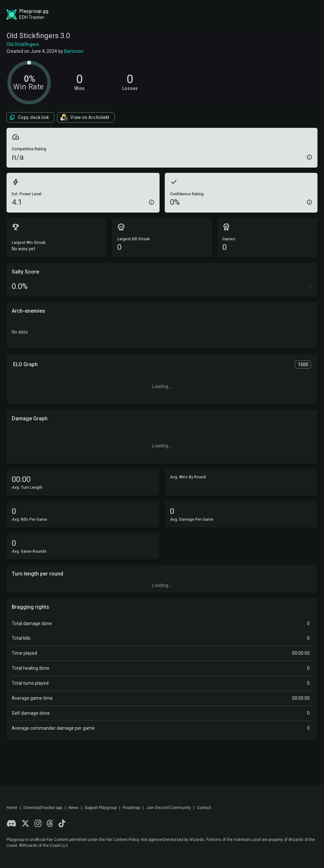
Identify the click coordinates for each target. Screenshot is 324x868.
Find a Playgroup (209, 14)
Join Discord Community (169, 808)
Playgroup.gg (34, 11)
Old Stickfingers (23, 44)
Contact (204, 808)
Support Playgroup (101, 808)
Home (12, 808)
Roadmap (161, 14)
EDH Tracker (32, 17)
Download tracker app (43, 808)
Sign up (261, 14)
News (73, 808)
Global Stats (114, 14)
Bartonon (74, 51)
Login (297, 14)
